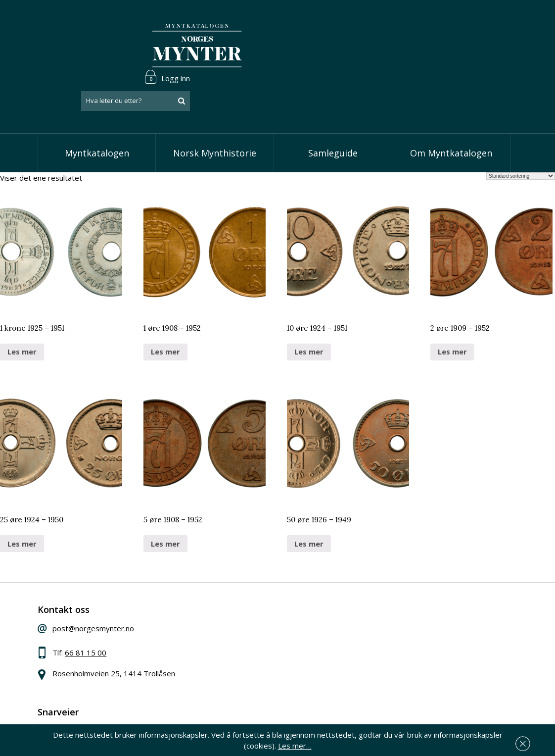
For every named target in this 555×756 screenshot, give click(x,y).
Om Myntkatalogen (451, 114)
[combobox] (456, 46)
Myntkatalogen (97, 114)
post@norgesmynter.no (111, 594)
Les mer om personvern (416, 692)
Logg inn (487, 22)
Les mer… (532, 743)
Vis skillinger (235, 610)
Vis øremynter (239, 641)
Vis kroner (232, 626)
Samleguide (333, 114)
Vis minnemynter (243, 656)
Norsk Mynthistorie (215, 114)
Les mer (22, 313)
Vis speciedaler (240, 596)
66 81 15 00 (103, 618)
